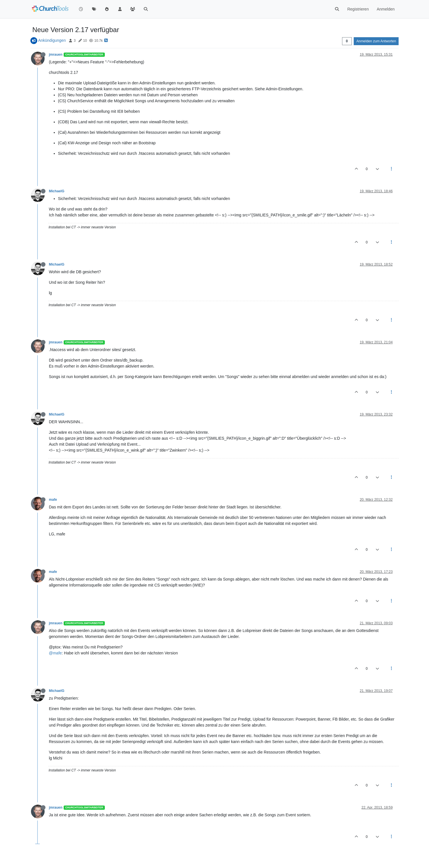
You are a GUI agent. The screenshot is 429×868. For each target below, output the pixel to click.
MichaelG (57, 191)
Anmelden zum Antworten (376, 41)
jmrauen (56, 55)
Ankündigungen (52, 40)
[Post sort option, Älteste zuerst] (347, 41)
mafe (53, 500)
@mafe (55, 653)
